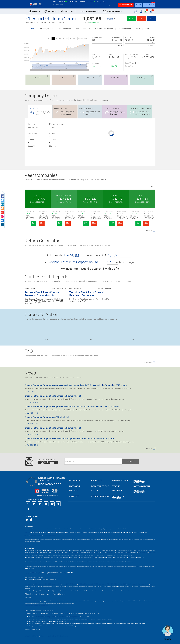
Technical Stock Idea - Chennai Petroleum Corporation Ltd (42, 294)
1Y (67, 38)
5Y (70, 38)
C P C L (38, 196)
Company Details (46, 29)
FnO (138, 29)
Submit (131, 461)
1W (56, 38)
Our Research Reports (104, 29)
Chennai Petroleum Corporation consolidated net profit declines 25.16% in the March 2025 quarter (70, 439)
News (147, 29)
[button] (111, 19)
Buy (131, 19)
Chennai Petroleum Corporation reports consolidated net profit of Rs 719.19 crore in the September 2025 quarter (76, 385)
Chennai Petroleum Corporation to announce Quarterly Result (53, 396)
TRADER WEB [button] (149, 5)
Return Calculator (83, 29)
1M (60, 38)
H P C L (142, 196)
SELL (42, 223)
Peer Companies (65, 29)
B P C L (116, 196)
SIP (152, 19)
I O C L (90, 196)
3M (64, 38)
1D (53, 38)
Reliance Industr (64, 196)
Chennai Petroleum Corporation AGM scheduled (47, 417)
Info (32, 29)
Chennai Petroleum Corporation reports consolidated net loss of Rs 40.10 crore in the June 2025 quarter (72, 407)
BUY (34, 223)
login (138, 5)
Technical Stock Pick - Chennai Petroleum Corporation (87, 294)
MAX (74, 38)
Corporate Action (125, 29)
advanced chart (83, 38)
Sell (141, 19)
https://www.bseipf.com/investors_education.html (36, 606)
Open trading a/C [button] (126, 5)
